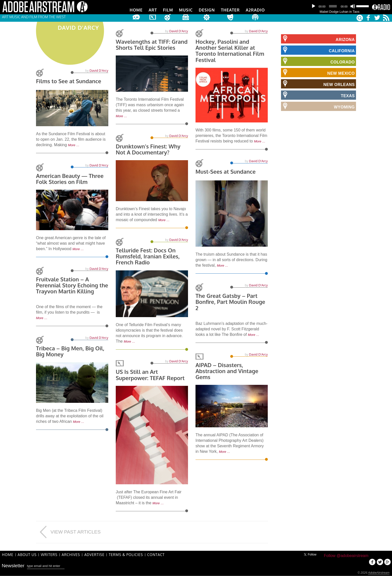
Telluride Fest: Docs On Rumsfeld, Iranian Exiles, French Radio (148, 256)
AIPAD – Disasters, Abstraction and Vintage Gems (227, 371)
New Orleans (318, 84)
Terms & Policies (126, 555)
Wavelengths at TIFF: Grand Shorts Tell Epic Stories (152, 44)
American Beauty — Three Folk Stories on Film (70, 179)
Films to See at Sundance (69, 81)
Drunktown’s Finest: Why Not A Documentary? (148, 149)
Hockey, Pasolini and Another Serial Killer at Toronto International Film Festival (230, 51)
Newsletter (13, 566)
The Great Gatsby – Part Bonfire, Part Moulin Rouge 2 (230, 302)
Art (153, 10)
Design (207, 10)
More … (74, 146)
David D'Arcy (99, 71)
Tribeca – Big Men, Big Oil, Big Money (70, 351)
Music (186, 10)
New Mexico (318, 72)
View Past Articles (68, 532)
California (318, 50)
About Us (27, 555)
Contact (156, 555)
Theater (230, 10)
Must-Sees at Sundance (226, 171)
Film (168, 10)
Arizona (318, 39)
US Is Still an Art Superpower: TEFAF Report (150, 375)
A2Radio (255, 10)
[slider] (333, 6)
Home (136, 10)
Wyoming (318, 106)
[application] (339, 6)
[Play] (313, 6)
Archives (71, 555)
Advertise (94, 555)
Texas (318, 95)
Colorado (318, 61)
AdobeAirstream (379, 573)
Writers (49, 555)
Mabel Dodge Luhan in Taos (339, 12)
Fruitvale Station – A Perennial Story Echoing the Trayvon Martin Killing (72, 285)
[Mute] (353, 6)
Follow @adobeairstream (346, 556)
